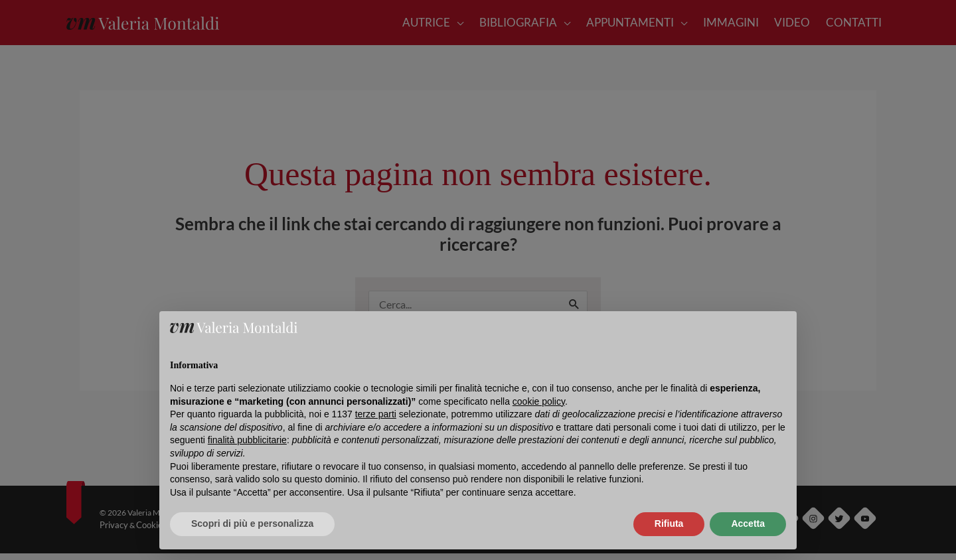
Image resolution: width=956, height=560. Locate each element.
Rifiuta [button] (669, 524)
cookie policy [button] (539, 401)
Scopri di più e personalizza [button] (252, 524)
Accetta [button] (748, 524)
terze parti (376, 414)
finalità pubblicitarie (247, 440)
